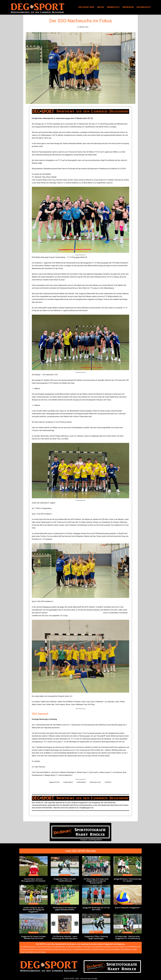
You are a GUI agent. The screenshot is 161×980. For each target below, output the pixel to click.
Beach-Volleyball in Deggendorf (128, 907)
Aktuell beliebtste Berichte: (95, 931)
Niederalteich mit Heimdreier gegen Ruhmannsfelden (65, 908)
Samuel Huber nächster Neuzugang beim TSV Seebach (33, 880)
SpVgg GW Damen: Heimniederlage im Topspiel (128, 880)
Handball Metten (81, 782)
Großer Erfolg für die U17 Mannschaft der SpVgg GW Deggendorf (33, 909)
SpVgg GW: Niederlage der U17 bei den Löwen (96, 908)
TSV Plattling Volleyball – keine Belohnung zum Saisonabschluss (65, 937)
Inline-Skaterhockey (65, 875)
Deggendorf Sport (54, 782)
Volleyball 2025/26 (128, 903)
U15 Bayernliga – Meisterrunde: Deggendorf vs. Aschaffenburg (128, 937)
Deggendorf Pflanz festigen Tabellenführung (65, 880)
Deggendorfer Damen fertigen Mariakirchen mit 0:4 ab (33, 937)
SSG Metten (108, 782)
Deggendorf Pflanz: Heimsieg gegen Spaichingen (96, 937)
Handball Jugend (68, 782)
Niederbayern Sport (95, 782)
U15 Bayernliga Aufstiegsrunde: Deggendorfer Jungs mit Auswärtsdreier (96, 881)
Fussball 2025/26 (33, 875)
